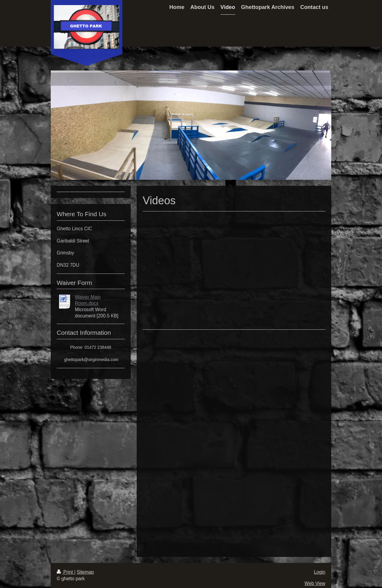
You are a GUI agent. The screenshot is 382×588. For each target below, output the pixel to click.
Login (320, 572)
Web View (315, 583)
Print (66, 572)
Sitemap (85, 572)
